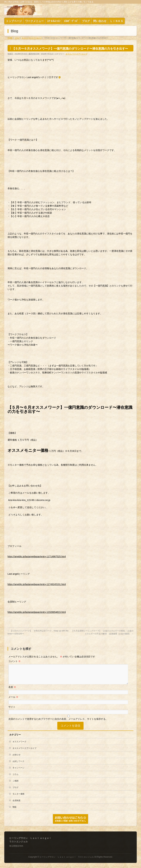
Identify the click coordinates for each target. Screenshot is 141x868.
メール (13, 701)
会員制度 (17, 804)
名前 (12, 691)
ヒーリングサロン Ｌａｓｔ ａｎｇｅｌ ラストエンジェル (67, 857)
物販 (15, 811)
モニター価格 (18, 798)
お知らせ (17, 759)
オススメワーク (19, 746)
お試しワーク (18, 765)
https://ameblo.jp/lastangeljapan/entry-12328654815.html (37, 612)
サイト (12, 711)
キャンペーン (18, 772)
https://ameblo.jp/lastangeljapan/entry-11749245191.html (37, 584)
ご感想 (16, 785)
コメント (15, 661)
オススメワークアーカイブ (76, 54)
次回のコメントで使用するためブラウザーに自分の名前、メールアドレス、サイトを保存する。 (58, 723)
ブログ (16, 791)
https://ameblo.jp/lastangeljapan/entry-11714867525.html (37, 556)
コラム (16, 778)
